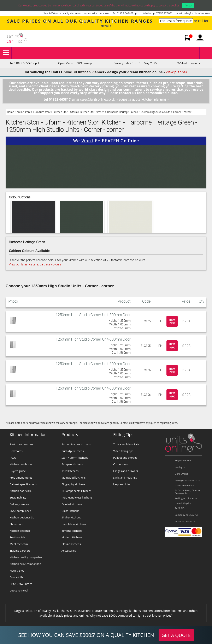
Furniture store (42, 112)
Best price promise (21, 444)
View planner (176, 72)
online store (24, 112)
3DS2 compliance (20, 511)
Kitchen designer (20, 531)
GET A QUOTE (176, 635)
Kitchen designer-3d (22, 517)
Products (70, 434)
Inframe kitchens (72, 531)
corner (188, 112)
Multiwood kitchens (73, 478)
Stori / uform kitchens (75, 458)
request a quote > (130, 100)
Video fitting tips (123, 451)
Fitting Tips (123, 434)
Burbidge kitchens (73, 451)
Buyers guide (18, 471)
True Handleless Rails (126, 444)
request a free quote (176, 21)
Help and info (122, 484)
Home (11, 112)
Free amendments (21, 478)
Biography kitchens (73, 484)
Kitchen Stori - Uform (66, 112)
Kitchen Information (28, 434)
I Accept (188, 5)
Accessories (69, 551)
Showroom (16, 524)
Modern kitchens (72, 537)
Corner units (121, 464)
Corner (177, 112)
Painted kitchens (72, 504)
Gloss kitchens (70, 511)
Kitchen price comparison (25, 564)
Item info (172, 321)
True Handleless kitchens (77, 497)
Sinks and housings (125, 478)
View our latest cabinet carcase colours (35, 265)
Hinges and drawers (126, 471)
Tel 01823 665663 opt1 (24, 63)
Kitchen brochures (21, 464)
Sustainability (18, 497)
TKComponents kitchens (76, 491)
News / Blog (17, 571)
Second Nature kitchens (76, 444)
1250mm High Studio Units (155, 112)
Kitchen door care (21, 491)
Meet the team (19, 544)
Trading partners (20, 551)
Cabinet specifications (23, 484)
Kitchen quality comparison (26, 557)
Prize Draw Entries (21, 584)
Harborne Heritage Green (122, 112)
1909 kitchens (70, 471)
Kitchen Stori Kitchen (92, 112)
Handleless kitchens (74, 524)
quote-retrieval (19, 590)
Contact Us (16, 577)
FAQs (13, 458)
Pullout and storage (125, 458)
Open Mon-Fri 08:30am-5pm (76, 63)
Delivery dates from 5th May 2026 (135, 63)
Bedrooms (16, 451)
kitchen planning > (156, 100)
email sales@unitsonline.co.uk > (94, 100)
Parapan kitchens (72, 464)
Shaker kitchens (71, 517)
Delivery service (19, 504)
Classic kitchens (71, 544)
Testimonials (17, 537)
